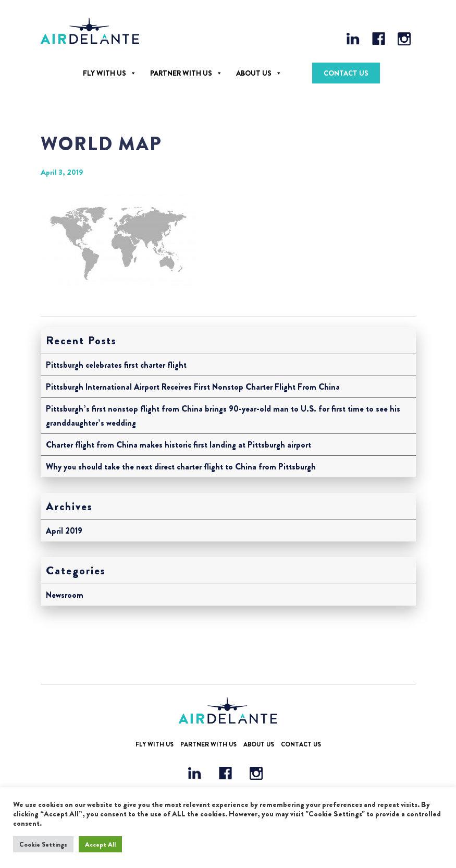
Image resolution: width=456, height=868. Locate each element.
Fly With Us (104, 73)
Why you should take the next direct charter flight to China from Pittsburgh (181, 467)
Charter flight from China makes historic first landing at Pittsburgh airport (178, 445)
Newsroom (65, 595)
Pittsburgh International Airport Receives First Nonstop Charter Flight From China (193, 387)
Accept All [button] (100, 844)
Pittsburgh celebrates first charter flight (116, 365)
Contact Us (346, 73)
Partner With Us (181, 73)
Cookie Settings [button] (43, 844)
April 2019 (64, 531)
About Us (254, 73)
